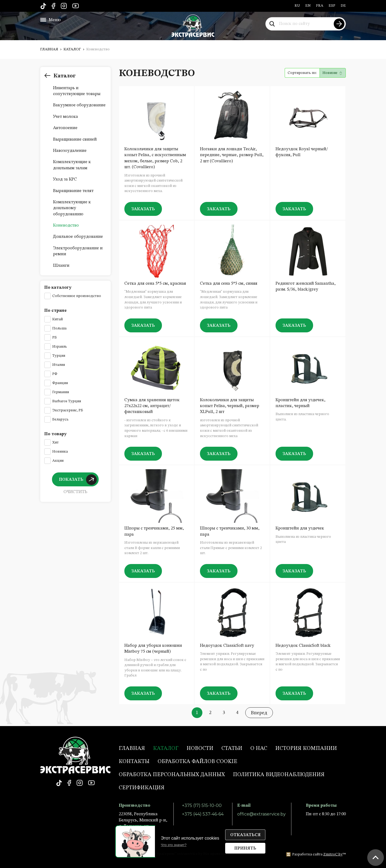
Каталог (72, 49)
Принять (245, 848)
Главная (49, 49)
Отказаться (245, 835)
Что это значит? (174, 845)
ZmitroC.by (333, 854)
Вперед (259, 713)
